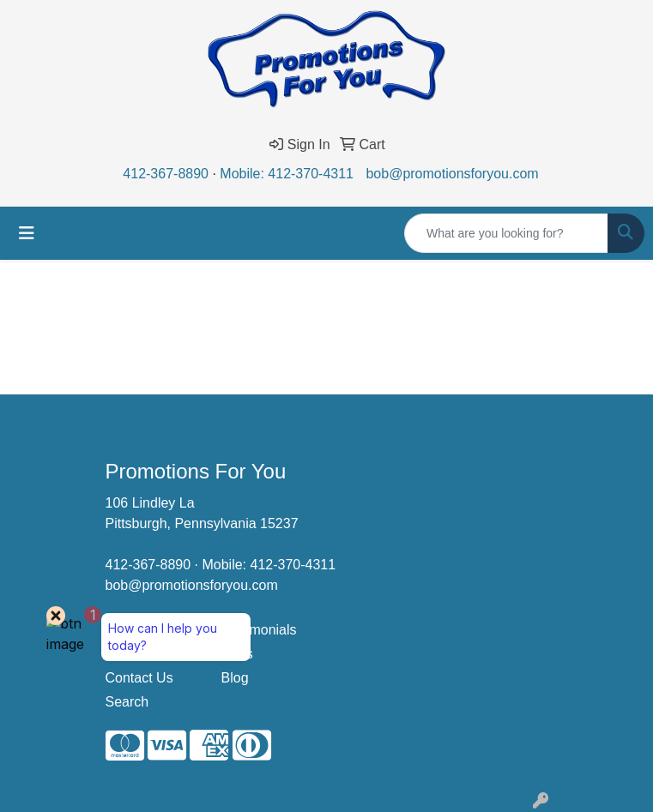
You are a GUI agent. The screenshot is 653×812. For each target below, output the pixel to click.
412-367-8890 (166, 174)
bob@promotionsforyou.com (452, 174)
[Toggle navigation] (27, 233)
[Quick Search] (506, 233)
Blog (235, 678)
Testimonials (259, 630)
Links (237, 654)
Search (127, 702)
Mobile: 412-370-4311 (287, 174)
